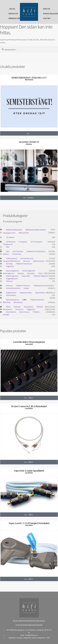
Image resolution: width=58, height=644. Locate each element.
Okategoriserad (9, 233)
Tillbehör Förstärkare (24, 264)
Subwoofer (26, 276)
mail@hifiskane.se (31, 635)
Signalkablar (40, 293)
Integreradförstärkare (11, 261)
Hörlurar (9, 281)
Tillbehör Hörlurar (23, 286)
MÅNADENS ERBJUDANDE (13, 18)
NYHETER (47, 9)
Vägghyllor (31, 309)
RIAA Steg (7, 302)
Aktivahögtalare (12, 271)
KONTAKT (47, 18)
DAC (8, 247)
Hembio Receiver (27, 258)
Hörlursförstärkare (13, 288)
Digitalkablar (11, 293)
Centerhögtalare (29, 271)
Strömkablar (11, 295)
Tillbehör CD (8, 244)
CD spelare (10, 237)
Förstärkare (17, 254)
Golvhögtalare (9, 273)
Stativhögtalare (12, 276)
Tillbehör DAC (32, 251)
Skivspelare (18, 302)
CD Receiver (11, 242)
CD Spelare (23, 242)
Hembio (21, 273)
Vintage (6, 314)
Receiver (27, 261)
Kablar (26, 288)
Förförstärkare (12, 258)
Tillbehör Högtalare (41, 276)
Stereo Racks (11, 312)
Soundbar (31, 273)
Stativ (41, 273)
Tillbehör (36, 312)
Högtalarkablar (26, 293)
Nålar (8, 307)
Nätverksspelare (12, 300)
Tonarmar (19, 309)
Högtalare (29, 144)
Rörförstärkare (39, 261)
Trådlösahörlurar (40, 286)
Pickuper (17, 307)
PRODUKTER (13, 14)
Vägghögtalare (12, 278)
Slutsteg (9, 264)
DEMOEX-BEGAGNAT (47, 14)
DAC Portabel (18, 251)
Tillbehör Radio (36, 300)
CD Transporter (36, 242)
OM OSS (12, 9)
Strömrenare (24, 312)
